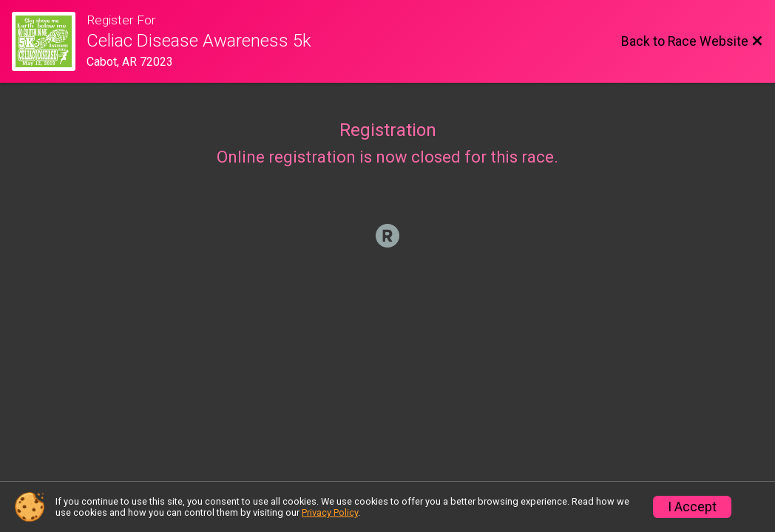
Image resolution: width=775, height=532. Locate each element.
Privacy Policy (330, 512)
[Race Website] (49, 41)
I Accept (692, 507)
